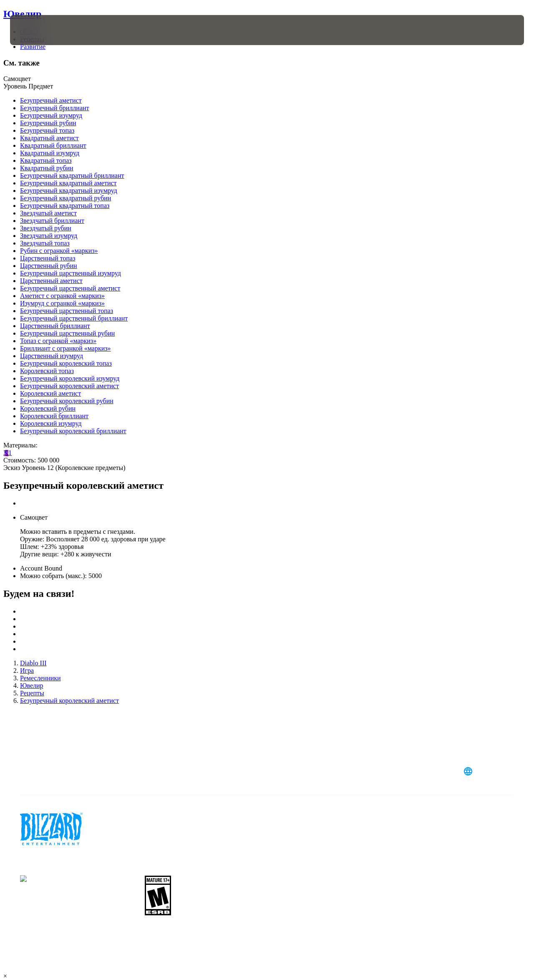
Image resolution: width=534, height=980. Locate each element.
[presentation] (36, 30)
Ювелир (22, 14)
